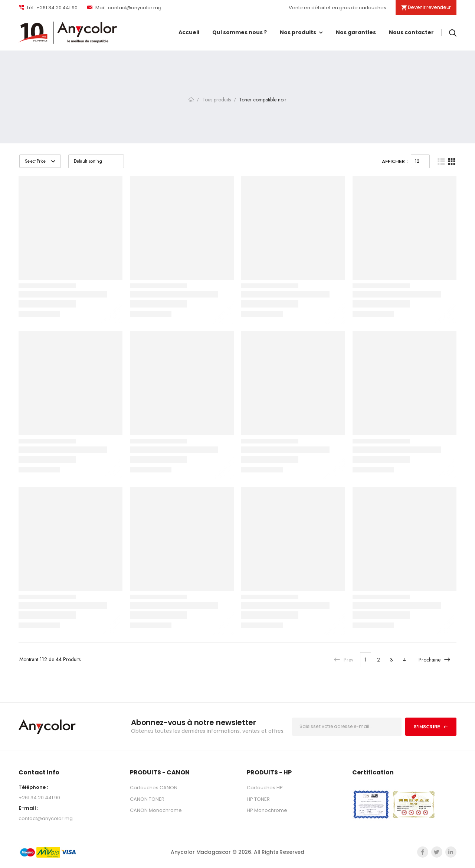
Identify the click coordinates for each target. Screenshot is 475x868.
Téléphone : (33, 787)
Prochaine (435, 659)
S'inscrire (427, 727)
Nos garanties (356, 32)
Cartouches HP (265, 788)
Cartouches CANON (154, 788)
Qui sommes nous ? (240, 32)
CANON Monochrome (156, 810)
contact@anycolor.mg (46, 818)
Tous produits (217, 100)
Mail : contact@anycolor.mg (124, 7)
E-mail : (28, 808)
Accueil (189, 32)
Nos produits (298, 32)
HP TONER (258, 799)
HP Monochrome (267, 810)
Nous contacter (411, 32)
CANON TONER (147, 799)
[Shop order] (96, 161)
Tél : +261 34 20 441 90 (48, 7)
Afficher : (395, 161)
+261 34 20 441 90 (39, 798)
